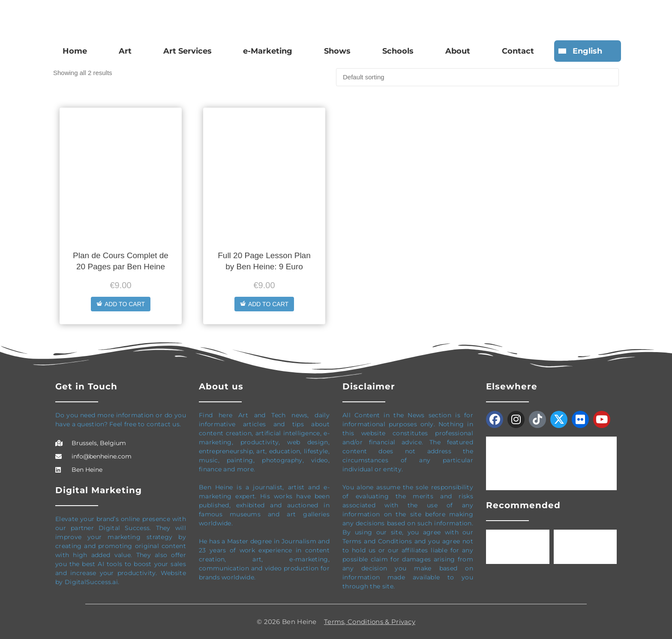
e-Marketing (268, 51)
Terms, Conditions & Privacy (370, 622)
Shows (337, 51)
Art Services (187, 51)
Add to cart (121, 304)
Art (125, 51)
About (458, 51)
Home (75, 51)
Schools (398, 51)
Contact (518, 51)
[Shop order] (477, 77)
